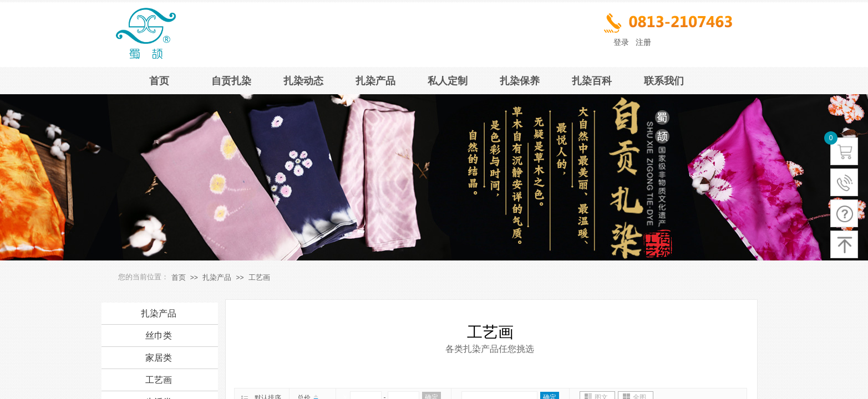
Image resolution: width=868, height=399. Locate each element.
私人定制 (448, 81)
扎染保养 (520, 81)
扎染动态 (303, 81)
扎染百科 (592, 81)
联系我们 (664, 81)
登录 (621, 42)
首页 (159, 81)
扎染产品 (375, 81)
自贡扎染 (231, 81)
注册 (643, 42)
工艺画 (259, 277)
